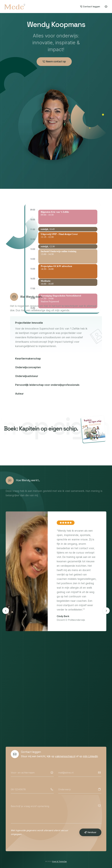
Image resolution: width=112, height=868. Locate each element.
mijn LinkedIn (90, 756)
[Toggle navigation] (106, 7)
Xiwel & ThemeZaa (59, 861)
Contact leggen (90, 7)
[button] (106, 611)
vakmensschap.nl (65, 756)
